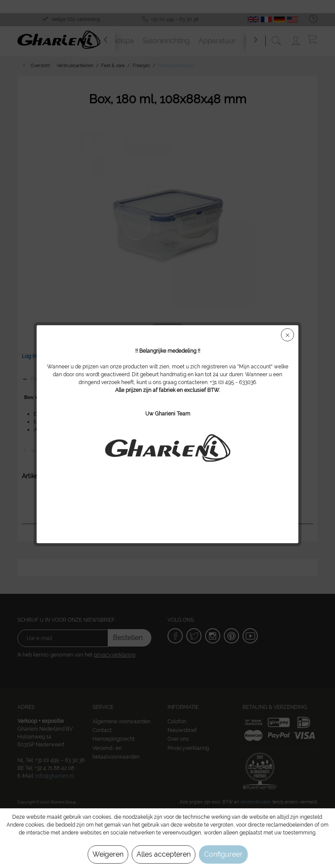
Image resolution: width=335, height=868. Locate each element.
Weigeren (108, 854)
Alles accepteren (164, 854)
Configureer (223, 854)
